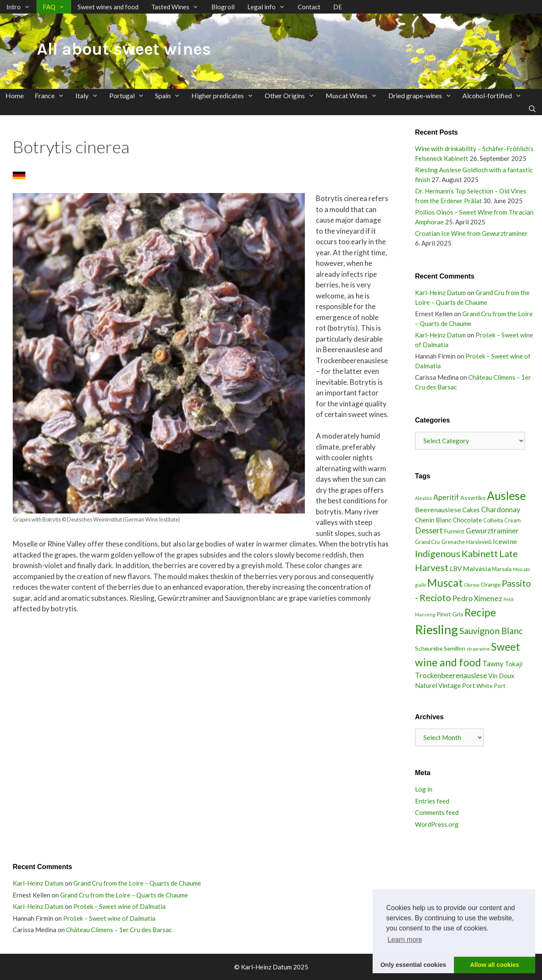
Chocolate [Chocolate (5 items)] (467, 520)
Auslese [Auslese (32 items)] (506, 496)
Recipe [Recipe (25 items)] (480, 612)
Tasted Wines (178, 7)
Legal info (269, 7)
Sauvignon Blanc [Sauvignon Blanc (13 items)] (491, 631)
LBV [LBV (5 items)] (456, 569)
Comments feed (437, 812)
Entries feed (432, 801)
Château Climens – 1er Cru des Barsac (119, 930)
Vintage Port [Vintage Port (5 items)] (457, 685)
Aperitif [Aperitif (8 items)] (446, 497)
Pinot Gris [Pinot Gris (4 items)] (450, 614)
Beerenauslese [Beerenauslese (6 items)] (438, 509)
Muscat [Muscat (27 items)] (445, 582)
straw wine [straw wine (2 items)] (478, 649)
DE (338, 7)
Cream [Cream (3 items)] (513, 520)
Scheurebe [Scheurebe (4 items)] (429, 648)
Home (15, 95)
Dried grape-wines (423, 95)
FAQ (57, 7)
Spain (170, 95)
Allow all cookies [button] (495, 965)
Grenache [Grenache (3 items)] (453, 542)
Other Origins (292, 95)
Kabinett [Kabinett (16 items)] (480, 553)
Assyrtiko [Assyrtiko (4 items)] (473, 498)
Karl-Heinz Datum (440, 293)
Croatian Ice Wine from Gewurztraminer (471, 233)
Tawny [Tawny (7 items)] (493, 664)
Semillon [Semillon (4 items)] (455, 648)
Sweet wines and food (108, 7)
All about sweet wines (124, 49)
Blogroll (223, 7)
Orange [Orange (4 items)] (491, 584)
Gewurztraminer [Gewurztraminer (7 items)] (492, 531)
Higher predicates (225, 95)
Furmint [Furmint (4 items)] (454, 531)
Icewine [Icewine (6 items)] (505, 541)
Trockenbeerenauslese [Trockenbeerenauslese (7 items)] (451, 675)
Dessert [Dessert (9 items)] (429, 530)
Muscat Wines (354, 95)
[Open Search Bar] (532, 109)
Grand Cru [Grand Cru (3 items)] (427, 542)
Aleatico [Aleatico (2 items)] (423, 498)
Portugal (130, 95)
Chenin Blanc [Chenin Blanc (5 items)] (433, 520)
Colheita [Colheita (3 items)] (493, 520)
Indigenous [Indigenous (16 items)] (438, 553)
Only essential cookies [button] (413, 965)
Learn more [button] (405, 940)
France (52, 95)
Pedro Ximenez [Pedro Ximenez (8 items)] (477, 598)
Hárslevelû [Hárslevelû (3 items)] (479, 542)
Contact (309, 7)
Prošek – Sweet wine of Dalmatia (119, 906)
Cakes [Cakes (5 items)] (471, 510)
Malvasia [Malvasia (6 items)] (477, 568)
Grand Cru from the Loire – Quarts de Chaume (137, 883)
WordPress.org (437, 824)
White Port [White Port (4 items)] (491, 686)
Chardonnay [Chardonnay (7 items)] (501, 509)
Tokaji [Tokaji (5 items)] (514, 664)
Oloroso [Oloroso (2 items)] (472, 585)
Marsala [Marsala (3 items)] (502, 569)
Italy (90, 95)
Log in (424, 789)
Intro (21, 7)
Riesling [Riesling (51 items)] (437, 629)
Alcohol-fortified (495, 95)
